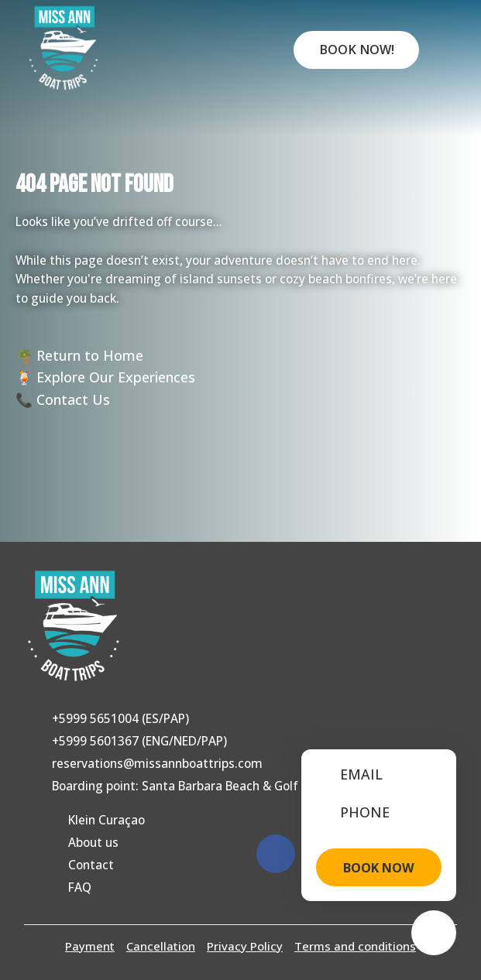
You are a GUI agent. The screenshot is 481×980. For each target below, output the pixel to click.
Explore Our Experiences (116, 377)
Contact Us (73, 399)
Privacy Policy (245, 946)
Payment (90, 946)
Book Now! (357, 50)
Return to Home (90, 355)
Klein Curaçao (107, 820)
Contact (91, 865)
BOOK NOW (379, 868)
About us (93, 842)
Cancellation (161, 946)
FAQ (80, 887)
